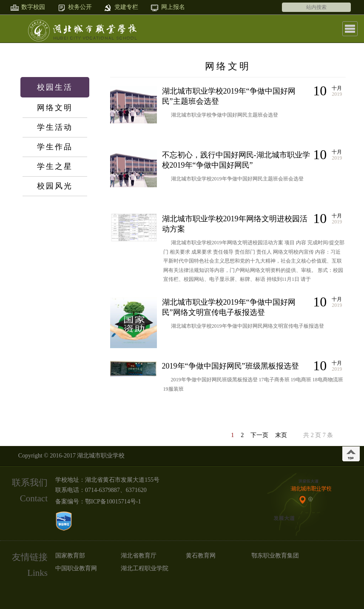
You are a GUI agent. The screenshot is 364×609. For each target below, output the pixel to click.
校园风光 (55, 186)
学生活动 (55, 127)
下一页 (259, 435)
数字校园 (55, 226)
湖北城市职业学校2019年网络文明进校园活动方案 (235, 224)
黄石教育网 (201, 556)
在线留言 (55, 287)
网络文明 (55, 108)
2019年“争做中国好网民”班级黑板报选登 (230, 366)
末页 (281, 435)
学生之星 (55, 166)
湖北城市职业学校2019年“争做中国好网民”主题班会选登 (229, 96)
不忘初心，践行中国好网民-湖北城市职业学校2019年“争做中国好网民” (236, 160)
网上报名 (55, 266)
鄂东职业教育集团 (275, 556)
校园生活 (55, 87)
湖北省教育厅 (139, 556)
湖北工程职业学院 (145, 568)
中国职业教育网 (76, 568)
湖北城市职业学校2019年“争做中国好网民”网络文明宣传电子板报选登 (229, 307)
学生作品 (55, 147)
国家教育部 (70, 556)
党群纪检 (55, 246)
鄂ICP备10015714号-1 (113, 502)
